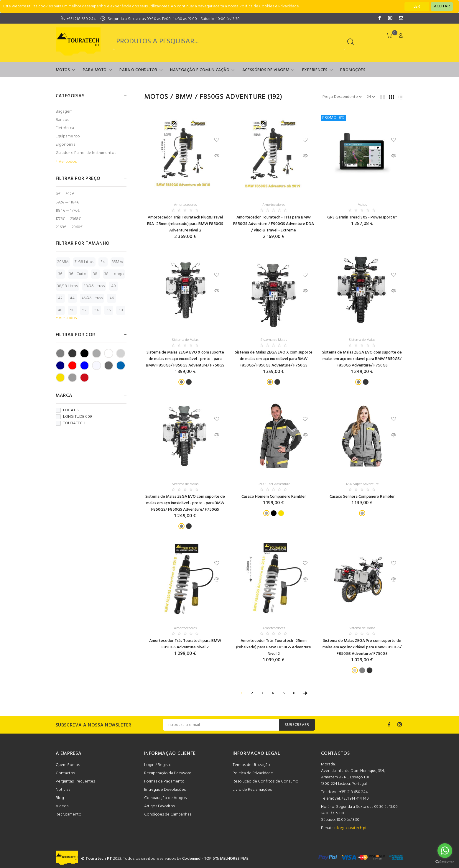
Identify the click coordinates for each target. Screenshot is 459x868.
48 (60, 310)
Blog (60, 798)
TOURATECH (70, 423)
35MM (117, 262)
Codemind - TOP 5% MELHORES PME (215, 859)
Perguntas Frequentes (75, 781)
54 (97, 310)
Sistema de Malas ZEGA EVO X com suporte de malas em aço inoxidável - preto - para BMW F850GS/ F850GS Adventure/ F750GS (185, 359)
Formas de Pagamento (164, 781)
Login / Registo (158, 765)
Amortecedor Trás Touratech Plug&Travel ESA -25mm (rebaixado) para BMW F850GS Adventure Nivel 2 (185, 224)
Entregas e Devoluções (165, 790)
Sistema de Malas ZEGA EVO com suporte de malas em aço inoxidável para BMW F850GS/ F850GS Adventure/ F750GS (362, 359)
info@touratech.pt (350, 828)
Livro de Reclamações (252, 790)
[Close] (442, 6)
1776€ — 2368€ (68, 219)
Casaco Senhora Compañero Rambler (362, 497)
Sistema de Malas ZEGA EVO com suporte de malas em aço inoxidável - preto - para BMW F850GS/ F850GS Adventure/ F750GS (185, 503)
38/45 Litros (94, 286)
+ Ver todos (66, 162)
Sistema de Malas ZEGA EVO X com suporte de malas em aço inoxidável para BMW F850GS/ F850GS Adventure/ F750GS (274, 359)
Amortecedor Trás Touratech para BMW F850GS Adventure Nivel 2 (185, 644)
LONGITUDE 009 (74, 417)
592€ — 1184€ (68, 202)
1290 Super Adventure (274, 484)
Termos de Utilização (251, 765)
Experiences (315, 70)
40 (113, 286)
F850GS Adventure (233, 97)
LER (417, 7)
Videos (62, 806)
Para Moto (95, 70)
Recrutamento (69, 814)
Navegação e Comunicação (200, 70)
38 (95, 274)
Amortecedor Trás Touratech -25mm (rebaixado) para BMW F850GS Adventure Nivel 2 (274, 647)
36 (60, 274)
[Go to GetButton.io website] (445, 862)
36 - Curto (78, 274)
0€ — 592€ (65, 194)
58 (121, 310)
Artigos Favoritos (159, 806)
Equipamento (68, 136)
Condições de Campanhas (168, 814)
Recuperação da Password (168, 773)
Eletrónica (65, 128)
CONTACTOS (335, 754)
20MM (63, 262)
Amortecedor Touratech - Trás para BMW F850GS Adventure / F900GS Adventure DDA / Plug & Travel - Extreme (274, 224)
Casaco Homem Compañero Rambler (274, 497)
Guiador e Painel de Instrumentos (86, 153)
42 (60, 298)
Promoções (353, 70)
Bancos (62, 120)
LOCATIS (67, 410)
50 (72, 310)
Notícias (63, 790)
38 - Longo (114, 274)
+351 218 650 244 (81, 19)
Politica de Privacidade (253, 773)
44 (72, 298)
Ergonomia (66, 145)
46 (112, 298)
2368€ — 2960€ (69, 227)
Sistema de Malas (185, 340)
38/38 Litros (68, 286)
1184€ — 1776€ (68, 211)
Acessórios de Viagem (266, 70)
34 (103, 262)
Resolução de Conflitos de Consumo (265, 781)
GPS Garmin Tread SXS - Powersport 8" (362, 217)
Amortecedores (185, 205)
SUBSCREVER (297, 725)
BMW (184, 97)
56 (108, 310)
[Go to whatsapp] (445, 851)
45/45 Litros (92, 298)
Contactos (65, 773)
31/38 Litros (84, 262)
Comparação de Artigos (165, 798)
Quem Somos (68, 765)
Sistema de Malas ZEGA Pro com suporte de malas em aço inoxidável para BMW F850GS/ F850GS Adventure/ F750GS (362, 647)
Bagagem (64, 112)
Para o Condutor (138, 70)
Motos (63, 70)
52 (84, 310)
